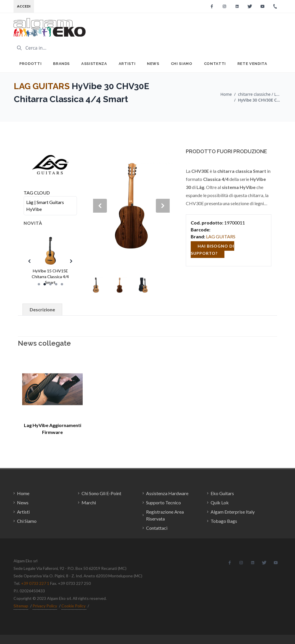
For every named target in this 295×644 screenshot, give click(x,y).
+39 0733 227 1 (35, 583)
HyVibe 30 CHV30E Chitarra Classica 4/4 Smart (260, 100)
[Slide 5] (62, 284)
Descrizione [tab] (42, 309)
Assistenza (94, 64)
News (153, 64)
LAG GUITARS (42, 86)
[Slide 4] (56, 284)
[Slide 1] (39, 284)
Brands (61, 64)
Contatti (215, 64)
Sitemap (21, 606)
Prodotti (30, 64)
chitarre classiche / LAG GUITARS (260, 94)
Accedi (24, 6)
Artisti (127, 64)
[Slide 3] (50, 284)
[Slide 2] (45, 284)
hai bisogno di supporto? (212, 250)
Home (226, 94)
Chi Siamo (182, 64)
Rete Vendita (252, 64)
